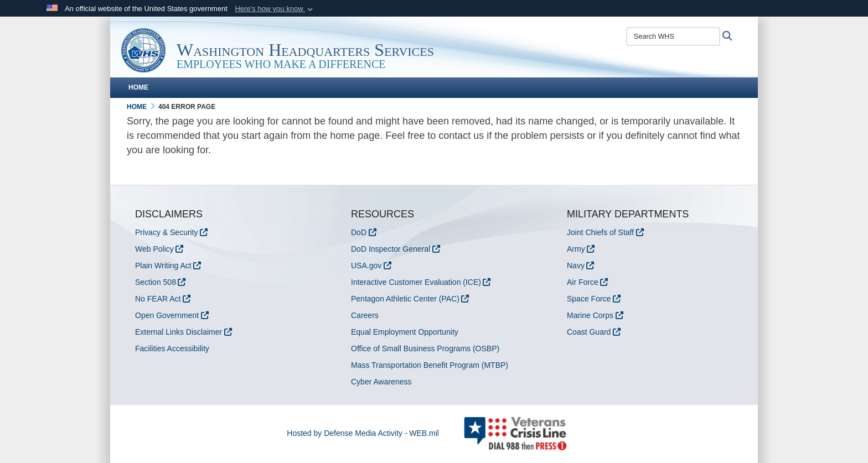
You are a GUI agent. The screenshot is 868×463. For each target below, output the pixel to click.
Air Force (583, 282)
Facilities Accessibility (172, 348)
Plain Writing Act (163, 266)
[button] (275, 9)
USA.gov (366, 266)
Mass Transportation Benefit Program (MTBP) (430, 365)
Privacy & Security (167, 232)
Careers (365, 315)
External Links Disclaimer (179, 332)
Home (138, 87)
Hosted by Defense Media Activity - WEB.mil (363, 433)
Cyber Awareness (381, 382)
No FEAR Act (158, 299)
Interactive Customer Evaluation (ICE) (416, 282)
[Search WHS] (673, 37)
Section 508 (156, 282)
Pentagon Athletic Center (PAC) (405, 299)
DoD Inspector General (391, 249)
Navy (576, 266)
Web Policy (154, 249)
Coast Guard (589, 332)
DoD (359, 232)
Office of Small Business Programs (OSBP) (425, 348)
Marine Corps (590, 315)
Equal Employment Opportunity (405, 332)
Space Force (589, 299)
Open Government (167, 315)
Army (576, 249)
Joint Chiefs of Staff (600, 232)
